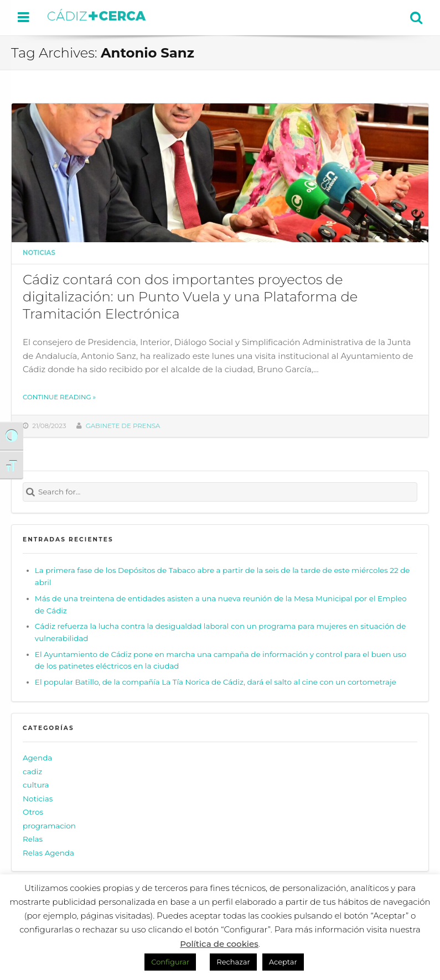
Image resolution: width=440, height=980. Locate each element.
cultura (36, 785)
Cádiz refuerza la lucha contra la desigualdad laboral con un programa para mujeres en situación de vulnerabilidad (220, 632)
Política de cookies (219, 944)
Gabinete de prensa (123, 426)
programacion (49, 826)
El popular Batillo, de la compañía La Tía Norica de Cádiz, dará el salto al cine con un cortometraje (216, 682)
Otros (33, 812)
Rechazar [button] (233, 962)
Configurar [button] (170, 962)
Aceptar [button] (283, 962)
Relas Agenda (48, 853)
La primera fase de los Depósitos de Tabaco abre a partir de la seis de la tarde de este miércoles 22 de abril (222, 576)
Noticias (39, 253)
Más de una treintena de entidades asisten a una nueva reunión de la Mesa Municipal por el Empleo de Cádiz (221, 604)
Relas (33, 839)
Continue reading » (59, 397)
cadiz (32, 772)
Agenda (37, 758)
